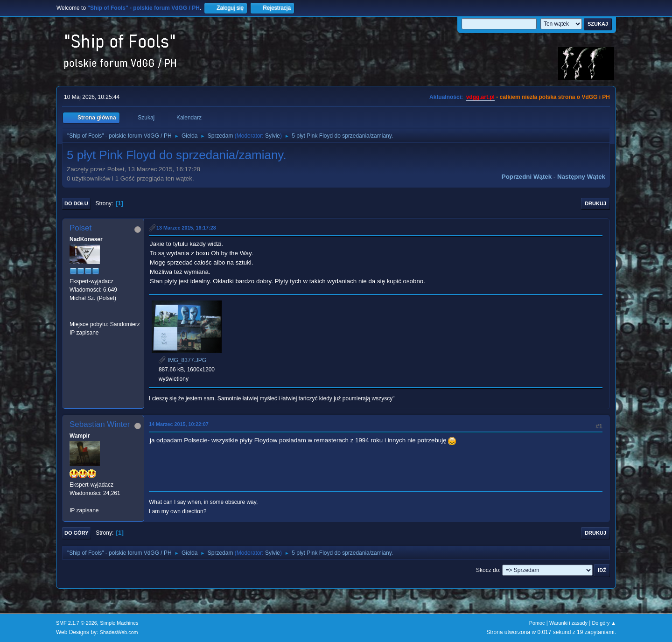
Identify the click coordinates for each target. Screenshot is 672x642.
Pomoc (537, 623)
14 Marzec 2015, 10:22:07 (179, 424)
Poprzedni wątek (527, 177)
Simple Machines (119, 623)
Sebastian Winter (100, 424)
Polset (80, 228)
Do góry (77, 533)
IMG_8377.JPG (182, 360)
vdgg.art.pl (480, 97)
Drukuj (595, 203)
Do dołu (76, 203)
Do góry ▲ (604, 623)
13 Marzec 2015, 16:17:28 (186, 228)
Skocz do (487, 570)
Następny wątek (581, 177)
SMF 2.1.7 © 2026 (77, 623)
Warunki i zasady (568, 623)
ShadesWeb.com (119, 632)
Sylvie (273, 136)
